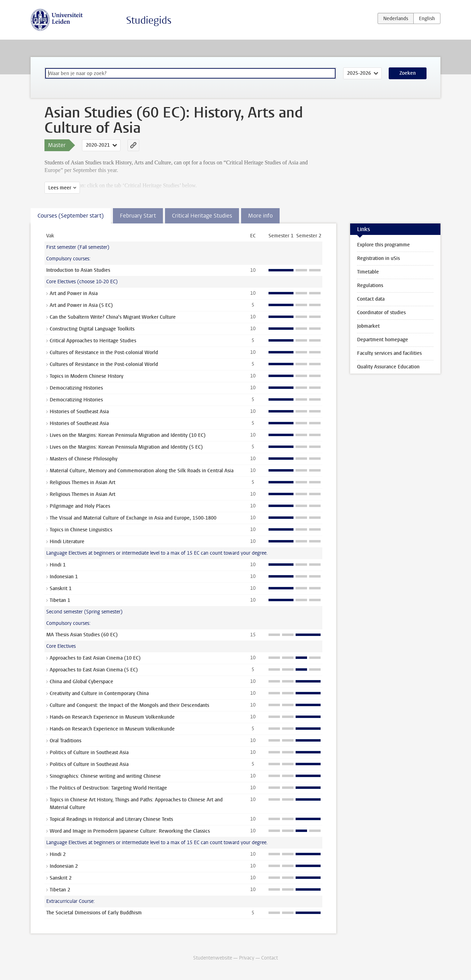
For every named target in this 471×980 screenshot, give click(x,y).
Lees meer (60, 188)
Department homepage (383, 340)
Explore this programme (383, 245)
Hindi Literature (67, 542)
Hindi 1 (58, 565)
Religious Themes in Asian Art (82, 483)
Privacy (247, 958)
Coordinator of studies (381, 313)
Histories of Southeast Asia (79, 412)
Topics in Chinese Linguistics (81, 530)
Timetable (368, 272)
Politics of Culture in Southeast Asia (89, 753)
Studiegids (149, 20)
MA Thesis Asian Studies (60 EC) (82, 635)
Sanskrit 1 (61, 589)
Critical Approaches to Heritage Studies (93, 341)
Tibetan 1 (60, 600)
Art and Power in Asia (74, 293)
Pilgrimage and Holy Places (80, 506)
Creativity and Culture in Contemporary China (99, 693)
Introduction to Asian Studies (78, 270)
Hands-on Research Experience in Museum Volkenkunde (112, 717)
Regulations (370, 285)
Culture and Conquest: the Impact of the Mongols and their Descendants (129, 705)
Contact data (371, 299)
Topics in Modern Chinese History (86, 376)
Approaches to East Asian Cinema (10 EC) (95, 658)
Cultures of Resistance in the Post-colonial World (104, 353)
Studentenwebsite (213, 958)
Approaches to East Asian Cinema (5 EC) (94, 670)
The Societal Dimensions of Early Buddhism (94, 913)
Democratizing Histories (76, 388)
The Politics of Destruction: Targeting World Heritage (108, 788)
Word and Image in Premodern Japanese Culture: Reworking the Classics (130, 831)
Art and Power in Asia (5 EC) (81, 305)
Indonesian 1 (64, 577)
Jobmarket (368, 326)
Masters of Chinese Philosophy (84, 459)
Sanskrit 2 (61, 878)
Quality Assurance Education (388, 367)
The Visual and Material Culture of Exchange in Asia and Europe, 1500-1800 (133, 518)
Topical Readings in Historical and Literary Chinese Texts (111, 819)
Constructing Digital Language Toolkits (92, 329)
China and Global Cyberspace (81, 682)
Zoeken (408, 73)
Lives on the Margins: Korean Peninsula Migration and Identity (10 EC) (128, 435)
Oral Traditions (65, 741)
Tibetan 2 (60, 890)
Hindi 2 (58, 854)
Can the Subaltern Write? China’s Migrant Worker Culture (113, 317)
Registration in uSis (378, 258)
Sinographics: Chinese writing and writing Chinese (105, 776)
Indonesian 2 (64, 866)
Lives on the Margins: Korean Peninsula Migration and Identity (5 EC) (126, 447)
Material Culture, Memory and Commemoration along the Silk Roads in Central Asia (142, 471)
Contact (270, 958)
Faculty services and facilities (389, 353)
